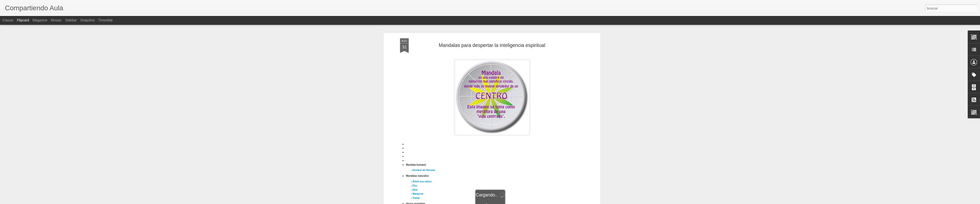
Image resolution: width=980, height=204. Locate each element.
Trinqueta (422, 181)
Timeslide (105, 20)
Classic (8, 20)
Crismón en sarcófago (426, 115)
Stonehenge (420, 172)
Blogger (509, 201)
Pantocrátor (419, 156)
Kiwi (415, 95)
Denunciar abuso (525, 201)
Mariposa (418, 99)
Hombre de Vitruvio (424, 76)
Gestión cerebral (422, 135)
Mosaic (56, 20)
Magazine (40, 20)
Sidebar (71, 20)
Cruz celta (418, 127)
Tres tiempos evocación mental (431, 177)
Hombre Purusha (423, 139)
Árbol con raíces (422, 87)
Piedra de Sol (420, 160)
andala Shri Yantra (425, 152)
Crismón (418, 119)
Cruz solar (419, 131)
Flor (415, 91)
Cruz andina (420, 123)
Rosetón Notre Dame (425, 164)
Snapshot (88, 20)
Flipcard (23, 20)
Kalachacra (419, 143)
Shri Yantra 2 (420, 168)
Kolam (416, 148)
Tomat (416, 103)
